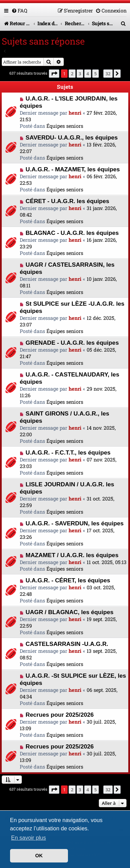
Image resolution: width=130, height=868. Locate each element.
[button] (54, 74)
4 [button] (88, 74)
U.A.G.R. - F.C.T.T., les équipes (68, 452)
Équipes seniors (65, 126)
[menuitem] (19, 11)
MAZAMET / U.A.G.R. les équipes (72, 555)
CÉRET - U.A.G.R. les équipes (67, 201)
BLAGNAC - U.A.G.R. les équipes (72, 233)
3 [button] (80, 74)
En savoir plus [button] (29, 838)
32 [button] (108, 74)
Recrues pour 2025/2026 (60, 715)
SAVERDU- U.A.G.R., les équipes (72, 137)
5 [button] (96, 74)
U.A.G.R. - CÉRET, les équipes (68, 580)
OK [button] (39, 856)
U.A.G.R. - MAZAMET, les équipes (73, 169)
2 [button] (72, 74)
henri (75, 113)
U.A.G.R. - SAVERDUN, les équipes (75, 523)
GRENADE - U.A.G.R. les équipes (72, 343)
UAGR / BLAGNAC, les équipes (70, 612)
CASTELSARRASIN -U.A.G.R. (67, 644)
